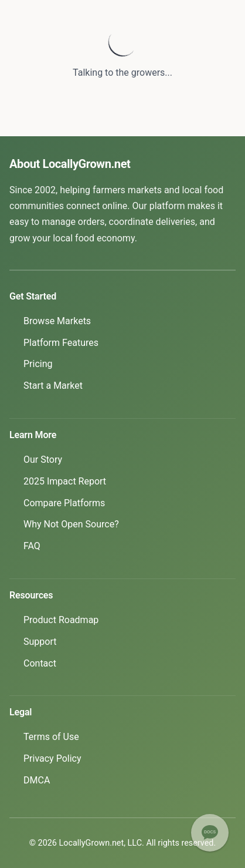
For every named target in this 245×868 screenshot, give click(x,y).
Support (40, 642)
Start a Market (53, 386)
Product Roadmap (61, 620)
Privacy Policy (52, 758)
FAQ (32, 546)
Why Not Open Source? (71, 524)
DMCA (37, 780)
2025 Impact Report (65, 481)
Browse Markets (57, 321)
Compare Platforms (64, 503)
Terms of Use (51, 737)
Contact (40, 663)
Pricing (38, 364)
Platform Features (61, 343)
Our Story (43, 460)
